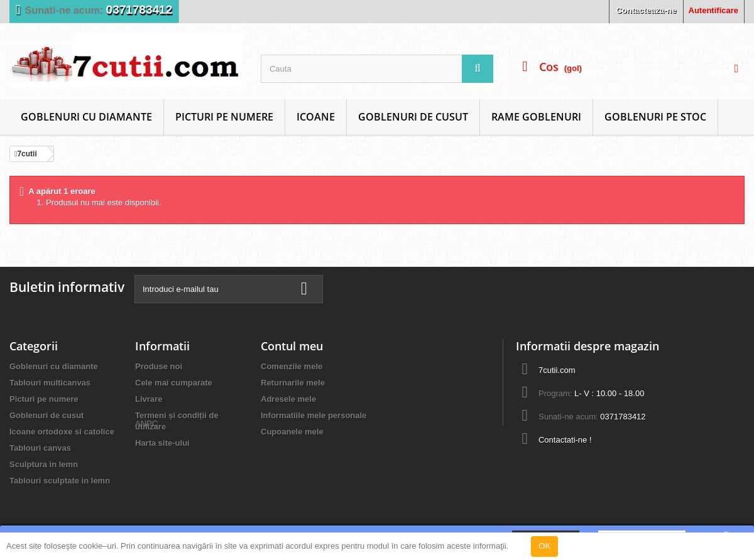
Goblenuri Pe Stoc (655, 117)
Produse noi (159, 366)
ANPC (146, 465)
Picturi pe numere (224, 117)
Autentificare (713, 10)
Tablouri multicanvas (50, 383)
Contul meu (292, 346)
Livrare (149, 399)
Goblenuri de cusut (413, 117)
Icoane (316, 117)
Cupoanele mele (292, 432)
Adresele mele (288, 399)
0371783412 (139, 10)
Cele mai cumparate (174, 383)
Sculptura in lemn (44, 464)
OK (544, 546)
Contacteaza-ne (646, 10)
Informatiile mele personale (314, 415)
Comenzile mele (292, 366)
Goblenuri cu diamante (86, 117)
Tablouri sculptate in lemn (60, 481)
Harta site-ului (162, 443)
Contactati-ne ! (565, 440)
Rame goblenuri (536, 117)
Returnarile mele (293, 383)
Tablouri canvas (40, 448)
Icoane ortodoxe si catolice (62, 432)
